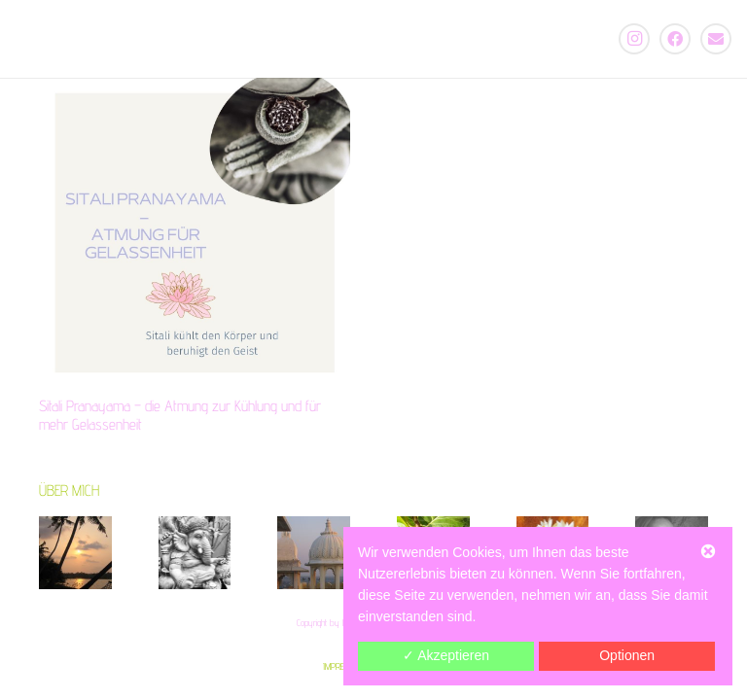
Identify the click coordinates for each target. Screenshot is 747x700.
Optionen (627, 655)
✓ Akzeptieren (446, 655)
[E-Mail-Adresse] (716, 39)
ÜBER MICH (69, 490)
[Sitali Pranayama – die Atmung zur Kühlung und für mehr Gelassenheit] (195, 233)
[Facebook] (675, 39)
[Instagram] (634, 39)
